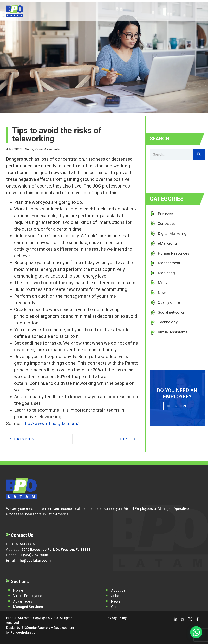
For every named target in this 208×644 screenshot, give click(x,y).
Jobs (115, 596)
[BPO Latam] (15, 11)
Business (166, 214)
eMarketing (167, 243)
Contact (118, 607)
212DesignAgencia (36, 628)
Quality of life (169, 302)
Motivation (167, 283)
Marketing (166, 273)
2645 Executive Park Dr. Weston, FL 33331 (56, 549)
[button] (196, 632)
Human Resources (174, 253)
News (29, 149)
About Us (118, 590)
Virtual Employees (28, 596)
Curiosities (167, 224)
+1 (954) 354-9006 (33, 555)
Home (18, 590)
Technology (168, 322)
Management (169, 263)
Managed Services (28, 607)
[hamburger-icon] (199, 10)
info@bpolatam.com (34, 560)
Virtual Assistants (47, 149)
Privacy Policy (116, 618)
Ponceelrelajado (23, 633)
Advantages (23, 601)
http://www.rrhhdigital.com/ (50, 423)
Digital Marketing (172, 234)
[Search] (172, 155)
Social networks (171, 312)
